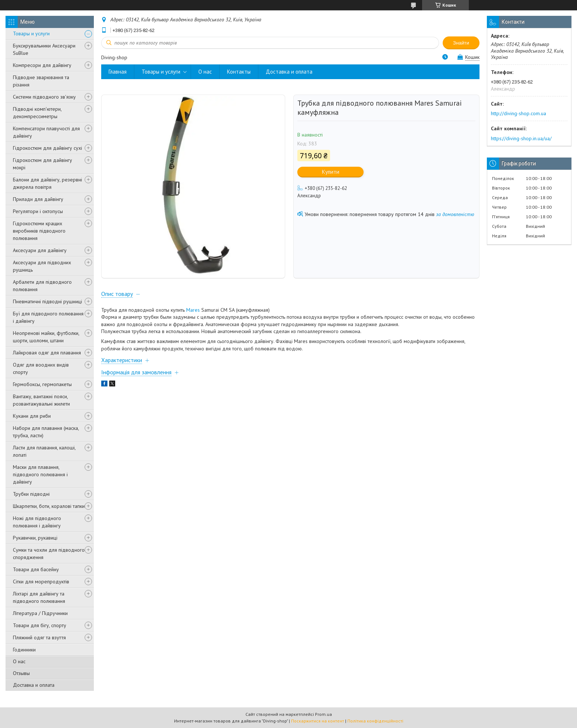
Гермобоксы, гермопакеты (42, 384)
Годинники (24, 650)
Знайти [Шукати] (461, 43)
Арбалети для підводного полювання (42, 286)
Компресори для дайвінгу (42, 65)
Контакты (239, 72)
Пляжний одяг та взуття (39, 637)
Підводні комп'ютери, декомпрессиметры (37, 113)
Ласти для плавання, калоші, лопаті (44, 451)
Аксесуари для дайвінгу (40, 250)
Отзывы (21, 673)
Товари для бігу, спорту (40, 625)
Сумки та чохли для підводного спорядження (49, 554)
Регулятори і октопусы (38, 211)
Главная (118, 72)
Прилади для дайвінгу (38, 199)
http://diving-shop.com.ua (518, 113)
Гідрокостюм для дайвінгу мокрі (43, 164)
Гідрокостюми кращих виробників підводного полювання (39, 231)
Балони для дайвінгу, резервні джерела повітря (47, 183)
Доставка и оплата (34, 685)
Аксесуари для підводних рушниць (42, 266)
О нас (19, 661)
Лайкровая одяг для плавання (47, 353)
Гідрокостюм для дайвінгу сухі (47, 148)
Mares (193, 310)
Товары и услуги (31, 33)
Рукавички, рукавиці (35, 538)
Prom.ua (323, 714)
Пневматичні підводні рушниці (47, 301)
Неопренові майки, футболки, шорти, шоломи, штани (46, 337)
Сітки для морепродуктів (41, 582)
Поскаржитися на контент (318, 721)
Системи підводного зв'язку (44, 97)
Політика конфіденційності (375, 721)
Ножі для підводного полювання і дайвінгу (37, 522)
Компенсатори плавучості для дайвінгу (46, 132)
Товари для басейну (36, 569)
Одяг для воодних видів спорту (41, 368)
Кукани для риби (32, 416)
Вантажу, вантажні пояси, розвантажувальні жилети (41, 400)
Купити (331, 172)
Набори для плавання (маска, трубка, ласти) (46, 432)
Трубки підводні (31, 494)
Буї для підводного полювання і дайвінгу (48, 317)
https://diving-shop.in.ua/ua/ (521, 138)
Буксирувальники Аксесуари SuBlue (44, 49)
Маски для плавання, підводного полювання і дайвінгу (40, 474)
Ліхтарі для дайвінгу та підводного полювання (39, 597)
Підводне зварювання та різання (41, 81)
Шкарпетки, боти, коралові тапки (49, 506)
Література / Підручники (40, 613)
